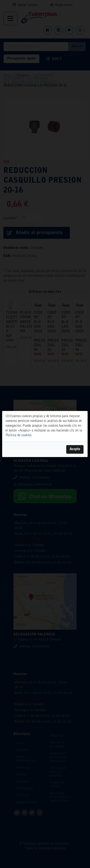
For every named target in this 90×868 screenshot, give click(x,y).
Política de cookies (18, 436)
